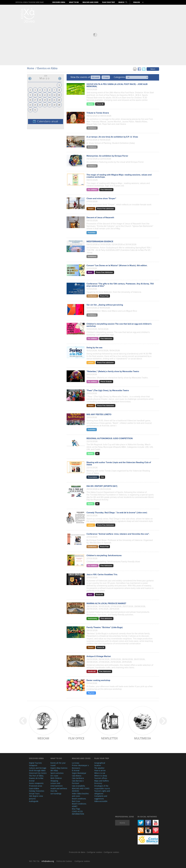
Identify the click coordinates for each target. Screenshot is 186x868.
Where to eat (100, 773)
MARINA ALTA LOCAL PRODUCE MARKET (106, 603)
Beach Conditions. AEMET (79, 805)
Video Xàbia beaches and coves (80, 795)
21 (54, 100)
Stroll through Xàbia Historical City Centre (38, 772)
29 (59, 105)
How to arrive (100, 770)
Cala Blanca (77, 776)
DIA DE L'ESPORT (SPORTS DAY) (102, 486)
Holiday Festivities (37, 791)
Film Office (76, 738)
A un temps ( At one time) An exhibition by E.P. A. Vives (112, 137)
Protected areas (36, 786)
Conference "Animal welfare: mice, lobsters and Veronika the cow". (118, 534)
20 (50, 100)
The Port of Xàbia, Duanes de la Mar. (36, 777)
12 (45, 95)
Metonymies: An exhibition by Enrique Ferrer (107, 156)
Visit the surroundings (56, 792)
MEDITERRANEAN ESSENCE (100, 242)
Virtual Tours (34, 794)
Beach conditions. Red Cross (79, 800)
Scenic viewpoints (36, 783)
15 (59, 95)
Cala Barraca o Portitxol (78, 782)
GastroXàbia (34, 788)
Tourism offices (101, 778)
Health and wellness (59, 788)
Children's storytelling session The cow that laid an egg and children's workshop (119, 325)
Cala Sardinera (78, 778)
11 (40, 95)
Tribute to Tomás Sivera (98, 113)
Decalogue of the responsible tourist (102, 787)
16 (30, 100)
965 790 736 (34, 861)
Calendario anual (45, 121)
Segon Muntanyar (79, 773)
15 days (106, 77)
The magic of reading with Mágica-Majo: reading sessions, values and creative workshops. (119, 176)
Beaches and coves (90, 2)
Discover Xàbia (59, 2)
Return (153, 69)
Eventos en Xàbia (47, 68)
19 (45, 100)
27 (50, 105)
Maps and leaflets (102, 781)
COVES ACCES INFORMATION (78, 813)
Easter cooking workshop (98, 680)
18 (40, 100)
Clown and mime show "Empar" (101, 199)
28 (54, 105)
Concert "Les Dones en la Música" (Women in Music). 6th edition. (117, 266)
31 (35, 110)
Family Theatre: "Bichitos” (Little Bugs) (105, 627)
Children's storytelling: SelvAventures (104, 556)
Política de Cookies (64, 861)
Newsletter (109, 738)
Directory (98, 783)
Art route (54, 776)
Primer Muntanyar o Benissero (80, 767)
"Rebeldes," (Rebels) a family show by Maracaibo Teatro (113, 372)
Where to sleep (101, 776)
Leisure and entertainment (57, 785)
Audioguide (34, 801)
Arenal (32, 781)
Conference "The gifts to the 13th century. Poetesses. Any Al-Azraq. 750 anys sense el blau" (120, 285)
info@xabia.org (48, 861)
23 (30, 105)
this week (95, 77)
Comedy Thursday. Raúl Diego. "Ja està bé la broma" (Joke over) (117, 513)
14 (54, 95)
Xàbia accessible (101, 801)
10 (35, 95)
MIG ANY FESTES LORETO (99, 415)
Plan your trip (108, 2)
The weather (99, 768)
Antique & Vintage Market (99, 656)
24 (35, 105)
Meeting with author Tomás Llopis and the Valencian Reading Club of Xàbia (119, 464)
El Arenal (76, 770)
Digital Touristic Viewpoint (35, 764)
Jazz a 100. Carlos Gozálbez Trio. (102, 575)
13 (50, 95)
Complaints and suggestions (101, 797)
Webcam (43, 738)
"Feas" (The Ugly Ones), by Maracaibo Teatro (108, 391)
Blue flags (76, 809)
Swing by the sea (94, 348)
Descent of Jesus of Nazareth (100, 218)
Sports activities (57, 773)
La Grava (76, 763)
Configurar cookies (95, 852)
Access (122, 823)
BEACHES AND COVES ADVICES (81, 790)
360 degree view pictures (36, 797)
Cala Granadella (78, 786)
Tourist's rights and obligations (102, 792)
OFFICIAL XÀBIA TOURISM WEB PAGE (30, 2)
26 (45, 105)
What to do (74, 2)
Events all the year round (58, 764)
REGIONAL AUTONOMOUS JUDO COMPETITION (110, 438)
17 (35, 100)
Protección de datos (77, 852)
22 (59, 100)
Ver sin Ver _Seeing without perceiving (105, 305)
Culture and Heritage (38, 768)
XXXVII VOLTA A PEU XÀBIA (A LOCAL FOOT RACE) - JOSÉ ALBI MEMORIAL (117, 85)
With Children (56, 778)
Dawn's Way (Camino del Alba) (59, 769)
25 (40, 105)
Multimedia (142, 738)
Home (31, 68)
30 (30, 110)
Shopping (54, 781)
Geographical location (100, 764)
